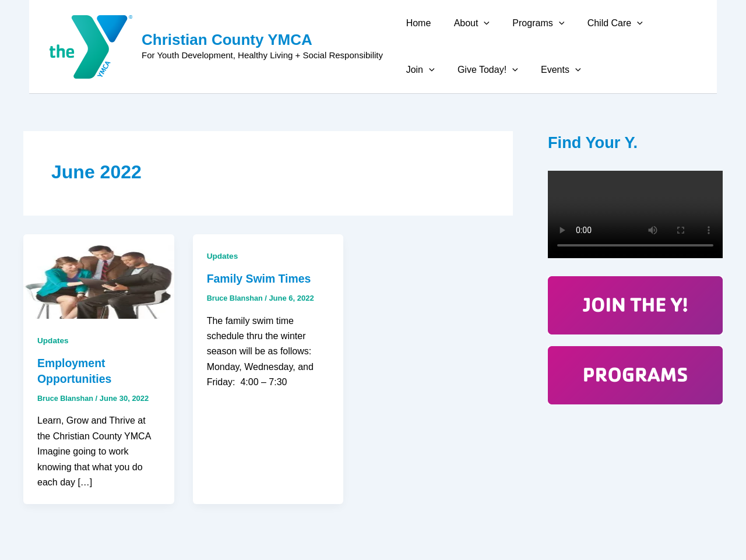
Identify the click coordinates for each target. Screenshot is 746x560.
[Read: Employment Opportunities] (99, 276)
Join (661, 23)
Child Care (600, 23)
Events (503, 70)
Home (416, 23)
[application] (477, 23)
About (465, 23)
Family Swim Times (261, 279)
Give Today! (434, 70)
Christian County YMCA (227, 40)
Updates (53, 340)
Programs (528, 23)
